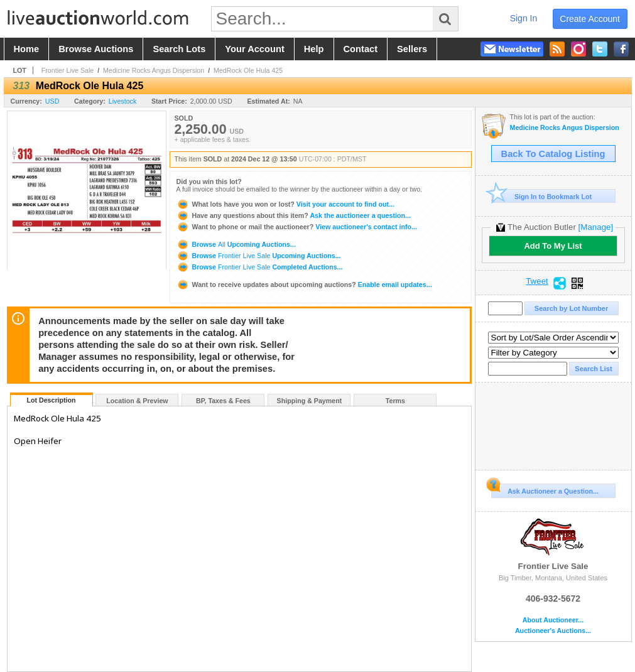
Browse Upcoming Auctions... (236, 244)
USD (52, 101)
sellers (412, 49)
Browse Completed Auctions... (260, 267)
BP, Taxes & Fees (223, 401)
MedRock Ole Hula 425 (248, 70)
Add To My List (553, 246)
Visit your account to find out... (285, 204)
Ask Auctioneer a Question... (545, 489)
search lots (179, 49)
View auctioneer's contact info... (297, 227)
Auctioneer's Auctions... (553, 631)
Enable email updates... (304, 285)
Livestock (122, 101)
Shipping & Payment (310, 401)
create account (590, 19)
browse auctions (96, 49)
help (314, 49)
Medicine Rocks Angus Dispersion (154, 70)
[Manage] (596, 227)
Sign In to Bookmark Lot (542, 196)
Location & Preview (137, 401)
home (27, 49)
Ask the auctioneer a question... (294, 215)
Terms (395, 401)
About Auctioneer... (553, 620)
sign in (524, 18)
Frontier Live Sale (68, 70)
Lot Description (51, 400)
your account (254, 49)
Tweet (537, 281)
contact (361, 49)
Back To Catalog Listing (553, 154)
